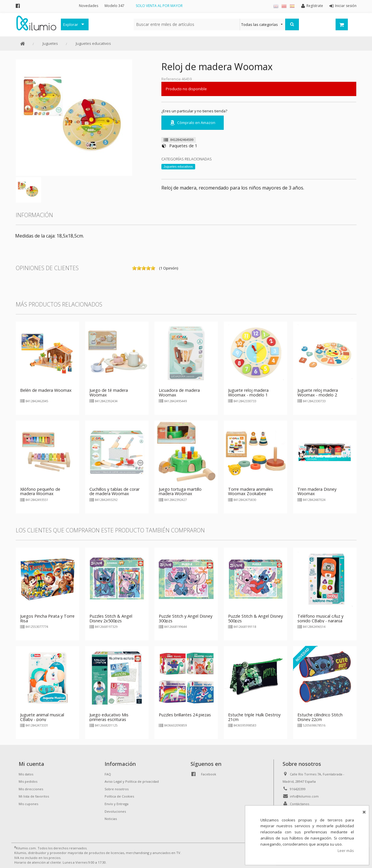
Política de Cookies (119, 796)
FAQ (108, 774)
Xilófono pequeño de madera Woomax (40, 491)
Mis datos (26, 774)
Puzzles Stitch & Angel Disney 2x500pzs (111, 618)
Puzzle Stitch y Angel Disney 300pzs (186, 618)
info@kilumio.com (304, 796)
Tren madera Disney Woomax (317, 491)
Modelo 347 (114, 6)
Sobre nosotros (117, 789)
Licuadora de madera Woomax (179, 393)
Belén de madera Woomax (46, 390)
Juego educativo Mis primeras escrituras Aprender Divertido (109, 719)
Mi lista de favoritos (34, 796)
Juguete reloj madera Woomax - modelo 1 (248, 393)
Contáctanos (299, 804)
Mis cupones (28, 804)
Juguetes (50, 43)
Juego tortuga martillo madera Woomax (180, 491)
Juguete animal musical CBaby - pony (42, 717)
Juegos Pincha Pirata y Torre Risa (47, 618)
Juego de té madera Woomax (109, 393)
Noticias (111, 819)
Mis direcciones (31, 789)
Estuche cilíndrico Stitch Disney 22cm (320, 717)
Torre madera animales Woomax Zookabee (251, 491)
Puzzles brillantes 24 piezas (185, 715)
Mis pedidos (28, 781)
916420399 (298, 789)
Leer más (346, 851)
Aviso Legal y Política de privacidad (132, 781)
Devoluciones (115, 811)
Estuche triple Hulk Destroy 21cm (254, 717)
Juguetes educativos (93, 43)
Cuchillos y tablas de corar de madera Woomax (114, 491)
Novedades (89, 6)
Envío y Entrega (117, 804)
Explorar (71, 24)
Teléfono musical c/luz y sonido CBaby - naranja (320, 618)
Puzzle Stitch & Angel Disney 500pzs (255, 618)
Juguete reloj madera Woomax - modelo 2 (318, 393)
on (134, 268)
